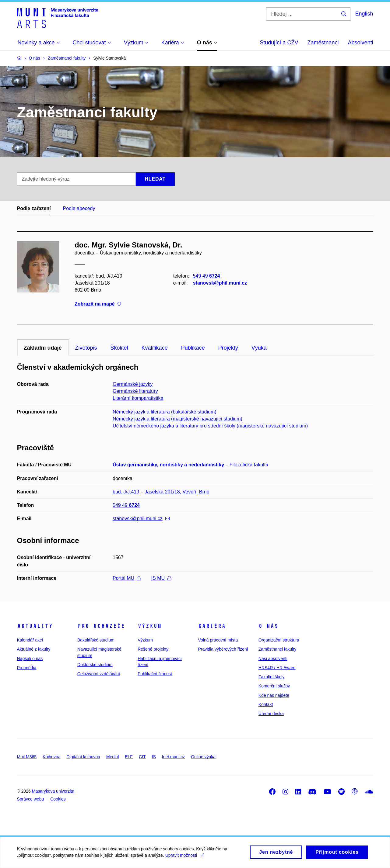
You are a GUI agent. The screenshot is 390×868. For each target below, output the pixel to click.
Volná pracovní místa (218, 640)
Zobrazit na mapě (98, 304)
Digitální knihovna (83, 757)
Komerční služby (274, 686)
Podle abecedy (79, 208)
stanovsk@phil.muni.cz (220, 283)
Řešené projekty (153, 649)
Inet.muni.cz (173, 757)
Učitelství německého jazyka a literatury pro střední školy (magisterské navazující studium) (210, 426)
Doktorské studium (95, 665)
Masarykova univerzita (53, 791)
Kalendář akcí (30, 640)
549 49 (206, 276)
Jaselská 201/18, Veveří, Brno (177, 492)
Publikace (193, 348)
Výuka (259, 348)
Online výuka (203, 757)
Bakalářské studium (96, 640)
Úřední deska (271, 714)
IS (154, 757)
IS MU (161, 578)
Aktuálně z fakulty (34, 649)
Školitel (119, 348)
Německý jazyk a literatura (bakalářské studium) (165, 412)
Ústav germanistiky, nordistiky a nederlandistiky (168, 465)
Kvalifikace (155, 348)
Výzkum (149, 626)
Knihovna (51, 757)
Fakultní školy (272, 677)
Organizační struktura (279, 640)
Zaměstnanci (323, 43)
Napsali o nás (30, 659)
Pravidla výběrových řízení (223, 649)
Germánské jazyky (133, 384)
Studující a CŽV (279, 43)
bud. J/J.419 (126, 492)
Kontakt (266, 704)
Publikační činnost (155, 674)
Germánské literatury (135, 391)
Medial (112, 757)
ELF (129, 757)
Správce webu (31, 799)
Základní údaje (43, 348)
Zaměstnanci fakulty (278, 649)
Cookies (58, 799)
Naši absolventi (273, 659)
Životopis (86, 348)
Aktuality (35, 626)
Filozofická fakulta (249, 465)
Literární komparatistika (138, 398)
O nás (268, 626)
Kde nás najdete (274, 695)
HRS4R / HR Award (277, 668)
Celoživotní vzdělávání (99, 674)
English (364, 14)
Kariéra (212, 626)
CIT (142, 757)
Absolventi (360, 43)
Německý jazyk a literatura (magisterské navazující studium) (177, 419)
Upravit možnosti (189, 857)
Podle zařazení (34, 208)
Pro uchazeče (101, 626)
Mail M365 (27, 757)
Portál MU (127, 578)
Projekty (228, 348)
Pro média (27, 668)
